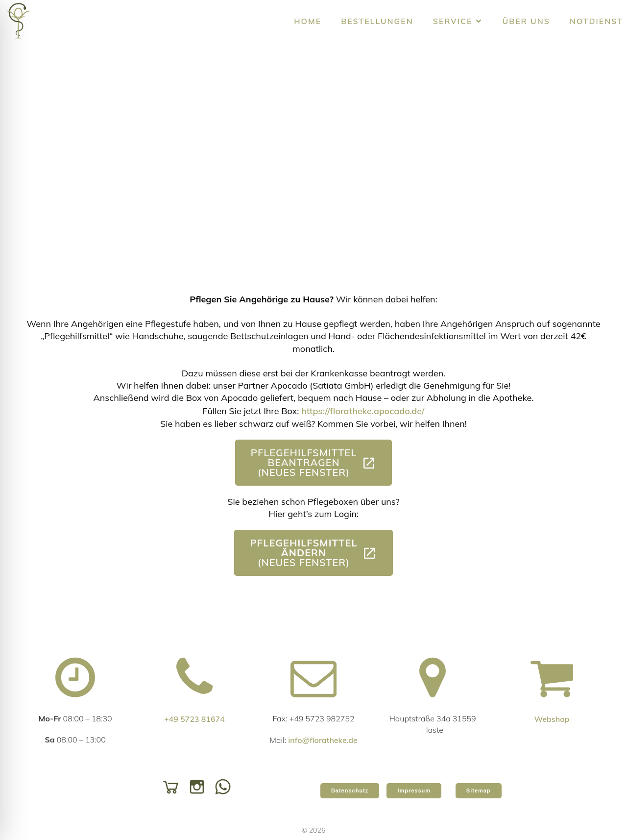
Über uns (526, 21)
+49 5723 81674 (194, 719)
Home (308, 21)
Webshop (552, 719)
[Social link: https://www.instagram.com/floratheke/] (199, 786)
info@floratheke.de (323, 740)
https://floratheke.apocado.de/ (363, 411)
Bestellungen (377, 21)
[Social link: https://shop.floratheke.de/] (173, 786)
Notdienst (596, 21)
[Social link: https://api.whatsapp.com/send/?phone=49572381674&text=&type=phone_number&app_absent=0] (225, 786)
